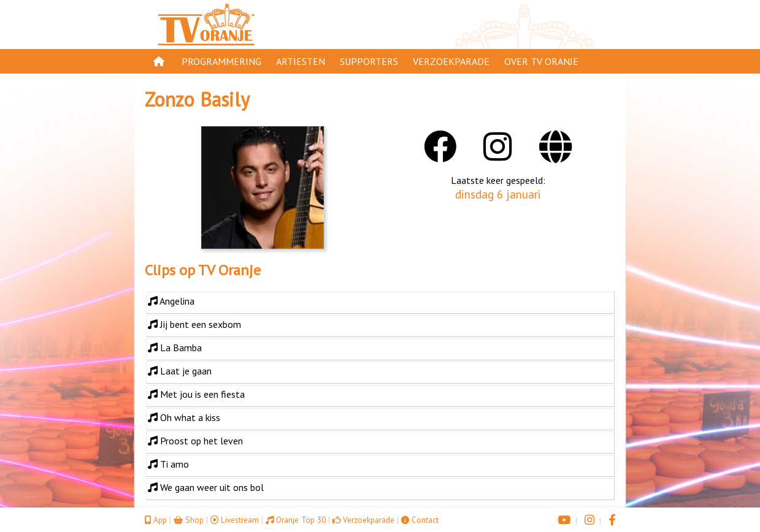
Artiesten (301, 61)
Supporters (369, 61)
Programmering (221, 61)
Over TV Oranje (541, 61)
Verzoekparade (451, 61)
